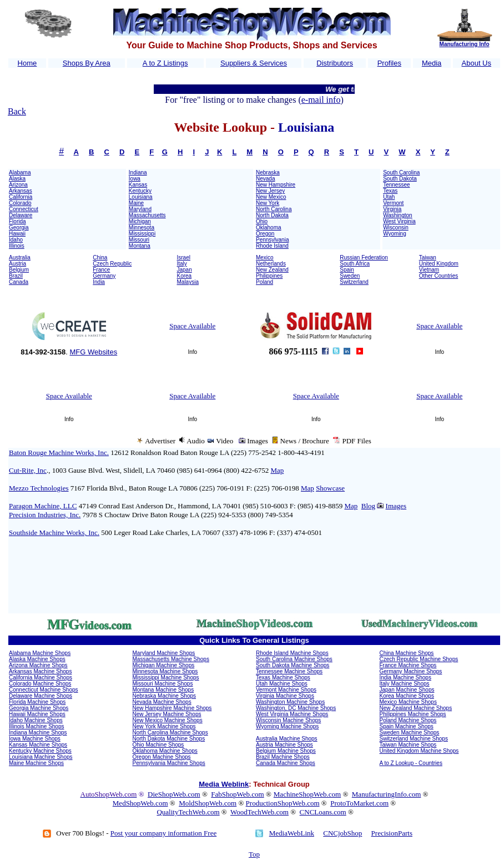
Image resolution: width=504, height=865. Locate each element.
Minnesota (142, 227)
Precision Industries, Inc (45, 515)
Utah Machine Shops (282, 684)
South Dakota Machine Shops (293, 665)
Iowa (135, 179)
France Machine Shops (408, 665)
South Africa (355, 264)
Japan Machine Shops (407, 690)
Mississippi (142, 234)
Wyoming (395, 234)
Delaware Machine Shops (41, 696)
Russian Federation (364, 257)
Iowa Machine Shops (35, 739)
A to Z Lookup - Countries (411, 763)
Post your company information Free (163, 833)
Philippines (269, 276)
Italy (182, 264)
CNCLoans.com (323, 812)
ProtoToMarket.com (359, 803)
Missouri (139, 240)
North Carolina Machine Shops (170, 732)
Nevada (265, 179)
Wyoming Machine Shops (287, 726)
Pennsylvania (272, 240)
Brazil (16, 276)
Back (17, 111)
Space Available (192, 326)
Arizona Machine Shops (38, 665)
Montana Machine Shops (163, 690)
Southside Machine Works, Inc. (54, 532)
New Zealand (272, 270)
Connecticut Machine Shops (44, 690)
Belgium (19, 270)
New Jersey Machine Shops (167, 714)
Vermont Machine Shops (286, 690)
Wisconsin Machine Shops (288, 720)
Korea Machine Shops (407, 696)
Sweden (350, 276)
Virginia (392, 209)
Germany (104, 276)
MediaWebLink (292, 833)
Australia (20, 257)
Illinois (17, 246)
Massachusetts (147, 215)
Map (277, 470)
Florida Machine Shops (37, 702)
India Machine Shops (405, 677)
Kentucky (140, 191)
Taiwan (428, 257)
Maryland (140, 209)
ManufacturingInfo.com (387, 794)
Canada (19, 282)
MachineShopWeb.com (307, 794)
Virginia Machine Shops (285, 696)
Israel (184, 257)
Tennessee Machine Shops (289, 671)
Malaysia (188, 282)
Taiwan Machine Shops (408, 745)
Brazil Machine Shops (283, 757)
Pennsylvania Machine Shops (169, 763)
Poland (264, 282)
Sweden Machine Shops (410, 732)
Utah (389, 197)
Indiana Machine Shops (38, 732)
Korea (185, 276)
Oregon (265, 234)
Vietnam (429, 270)
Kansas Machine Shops (38, 745)
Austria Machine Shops (284, 745)
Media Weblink (224, 784)
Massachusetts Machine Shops (171, 659)
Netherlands (271, 264)
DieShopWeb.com (174, 794)
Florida (17, 221)
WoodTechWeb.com (259, 812)
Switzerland (354, 282)
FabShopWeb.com (237, 794)
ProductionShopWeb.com (283, 803)
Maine (136, 203)
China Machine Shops (407, 653)
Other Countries (439, 276)
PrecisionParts (392, 833)
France (101, 270)
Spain (347, 270)
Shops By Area (87, 63)
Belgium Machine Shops (286, 751)
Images (396, 506)
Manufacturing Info (465, 44)
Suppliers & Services (254, 63)
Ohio (262, 221)
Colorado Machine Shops (40, 684)
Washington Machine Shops (290, 702)
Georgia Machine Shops (39, 708)
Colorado (20, 203)
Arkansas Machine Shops (40, 671)
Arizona (18, 185)
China (100, 257)
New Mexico (271, 197)
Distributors (335, 63)
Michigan (140, 221)
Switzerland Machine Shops (414, 739)
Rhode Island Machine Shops (292, 653)
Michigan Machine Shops (164, 665)
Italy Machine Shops (405, 684)
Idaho (16, 240)
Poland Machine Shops (408, 720)
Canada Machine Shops (286, 763)
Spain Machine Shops (407, 726)
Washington (397, 215)
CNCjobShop (342, 833)
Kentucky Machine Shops (40, 751)
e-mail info (321, 100)
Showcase (330, 488)
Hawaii (17, 234)
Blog (368, 506)
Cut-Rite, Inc (28, 470)
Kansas (138, 185)
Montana (140, 246)
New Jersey (270, 191)
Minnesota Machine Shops (165, 671)
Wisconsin (396, 227)
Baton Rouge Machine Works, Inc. (59, 452)
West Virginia (399, 221)
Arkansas (21, 191)
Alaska (17, 179)
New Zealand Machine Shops (416, 708)
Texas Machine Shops (283, 677)
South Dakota (400, 179)
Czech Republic (112, 264)
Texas (390, 191)
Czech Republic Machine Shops (419, 659)
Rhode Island (272, 246)
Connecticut (24, 209)
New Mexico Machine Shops (168, 720)
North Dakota (272, 215)
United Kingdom (439, 264)
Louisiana (141, 197)
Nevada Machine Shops (162, 702)
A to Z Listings (165, 63)
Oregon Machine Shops (162, 757)
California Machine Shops (41, 677)
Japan (185, 270)
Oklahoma (269, 227)
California (21, 197)
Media (432, 63)
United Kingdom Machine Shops (419, 751)
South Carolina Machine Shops (294, 659)
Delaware (21, 215)
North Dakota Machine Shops (169, 739)
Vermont (393, 203)
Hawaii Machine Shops (37, 714)
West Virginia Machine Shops (292, 714)
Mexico (265, 257)
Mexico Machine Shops (408, 702)
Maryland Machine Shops (164, 653)
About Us (477, 63)
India (99, 282)
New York (268, 203)
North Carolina (274, 209)
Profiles (389, 63)
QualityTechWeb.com (188, 812)
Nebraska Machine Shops (165, 696)
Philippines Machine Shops (413, 714)
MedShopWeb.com (140, 803)
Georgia (19, 227)
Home (27, 63)
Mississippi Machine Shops (166, 677)
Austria (17, 264)
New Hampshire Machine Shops (172, 708)
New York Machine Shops (164, 726)
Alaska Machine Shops (37, 659)
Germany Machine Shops (411, 671)
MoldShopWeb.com (208, 803)
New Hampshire (276, 185)
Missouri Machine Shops (163, 684)
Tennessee (396, 185)
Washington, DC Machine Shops (296, 708)
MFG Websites (93, 352)
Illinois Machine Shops (37, 726)
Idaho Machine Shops (36, 720)
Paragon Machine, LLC (43, 506)
